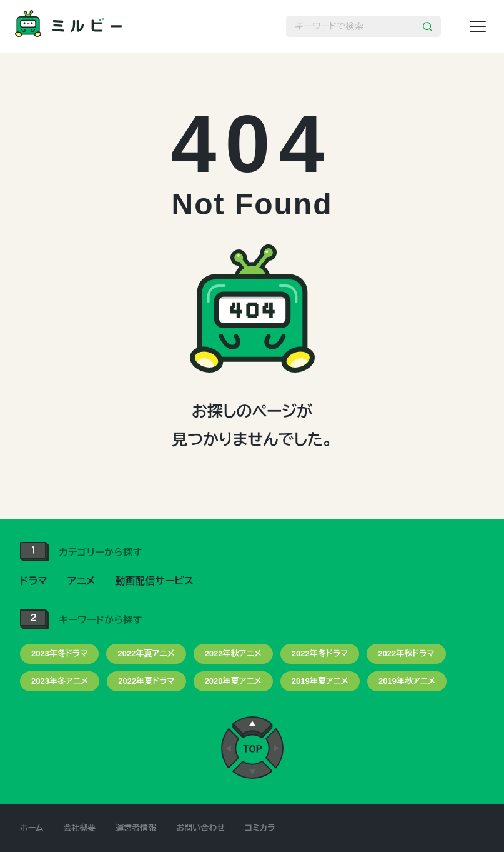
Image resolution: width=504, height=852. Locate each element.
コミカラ (260, 828)
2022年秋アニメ (233, 654)
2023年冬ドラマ (59, 654)
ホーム (32, 828)
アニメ (82, 581)
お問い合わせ (200, 828)
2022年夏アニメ (146, 654)
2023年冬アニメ (60, 681)
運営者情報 (136, 828)
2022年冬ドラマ (320, 654)
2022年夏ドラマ (146, 681)
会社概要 (79, 828)
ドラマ (34, 581)
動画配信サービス (154, 581)
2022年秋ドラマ (406, 654)
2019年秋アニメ (407, 681)
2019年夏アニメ (320, 681)
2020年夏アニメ (233, 681)
